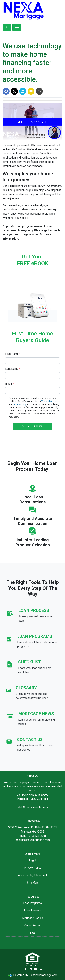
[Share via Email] (31, 91)
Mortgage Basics (33, 918)
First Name (13, 354)
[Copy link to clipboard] (39, 91)
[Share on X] (14, 91)
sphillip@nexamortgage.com (33, 840)
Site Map (32, 883)
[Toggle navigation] (17, 27)
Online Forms (32, 925)
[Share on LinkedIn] (23, 91)
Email (9, 384)
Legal (32, 860)
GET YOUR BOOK (33, 426)
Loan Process (33, 911)
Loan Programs (32, 903)
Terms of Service (49, 401)
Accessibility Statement (32, 875)
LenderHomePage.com (43, 975)
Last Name (13, 369)
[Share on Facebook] (6, 91)
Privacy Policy (20, 404)
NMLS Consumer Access (33, 807)
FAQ (32, 933)
